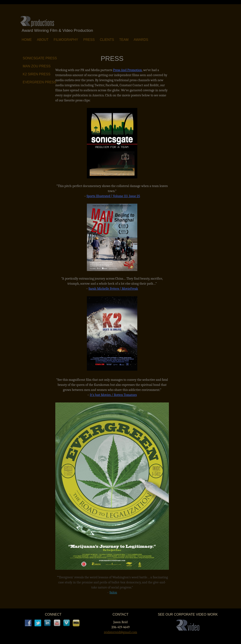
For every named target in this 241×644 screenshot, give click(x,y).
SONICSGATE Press (40, 58)
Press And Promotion (127, 70)
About (43, 40)
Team (124, 40)
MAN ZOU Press (37, 66)
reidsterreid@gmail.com (120, 632)
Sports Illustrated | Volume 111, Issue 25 (113, 196)
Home (27, 40)
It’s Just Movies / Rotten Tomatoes (113, 395)
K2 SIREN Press (37, 74)
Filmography (66, 40)
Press (89, 40)
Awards (141, 40)
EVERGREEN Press (39, 82)
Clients (107, 40)
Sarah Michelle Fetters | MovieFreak (113, 289)
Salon (113, 592)
